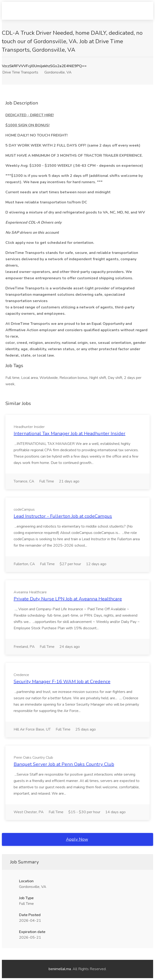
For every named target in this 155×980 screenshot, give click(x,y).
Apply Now (77, 839)
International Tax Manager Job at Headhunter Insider (70, 434)
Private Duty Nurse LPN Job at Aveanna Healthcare (68, 599)
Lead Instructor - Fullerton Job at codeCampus (63, 516)
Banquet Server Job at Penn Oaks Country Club (64, 764)
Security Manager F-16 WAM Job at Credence (62, 682)
